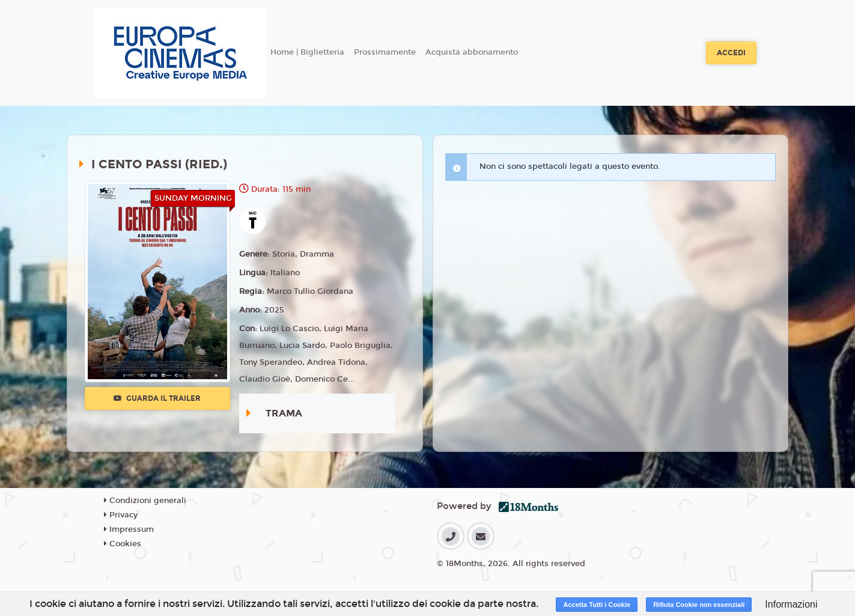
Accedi (731, 53)
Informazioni (791, 604)
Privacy (121, 515)
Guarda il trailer (157, 398)
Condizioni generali (145, 501)
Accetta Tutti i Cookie (597, 605)
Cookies (123, 544)
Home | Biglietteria (307, 52)
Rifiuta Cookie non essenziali (699, 605)
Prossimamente (385, 52)
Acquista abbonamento (472, 52)
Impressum (129, 529)
